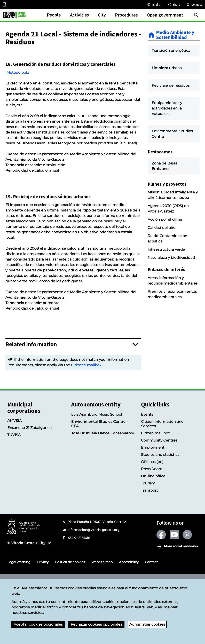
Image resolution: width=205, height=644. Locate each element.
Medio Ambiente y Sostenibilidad (175, 35)
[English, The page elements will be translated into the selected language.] (154, 4)
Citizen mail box (155, 485)
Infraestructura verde (166, 269)
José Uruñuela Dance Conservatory (102, 485)
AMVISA (14, 472)
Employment (153, 499)
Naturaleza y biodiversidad (171, 277)
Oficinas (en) (152, 514)
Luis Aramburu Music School (97, 466)
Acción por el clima (165, 239)
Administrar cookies (147, 624)
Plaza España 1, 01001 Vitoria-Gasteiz (97, 574)
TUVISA (14, 487)
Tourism (148, 535)
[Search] (196, 15)
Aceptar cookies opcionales (38, 624)
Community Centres (159, 492)
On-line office (153, 528)
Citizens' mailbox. (86, 417)
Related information (31, 396)
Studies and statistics (160, 506)
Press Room (152, 521)
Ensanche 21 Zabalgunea (29, 480)
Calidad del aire (161, 247)
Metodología (22, 99)
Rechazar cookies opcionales (96, 624)
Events (147, 466)
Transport (149, 542)
